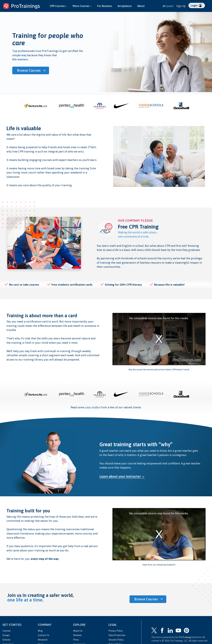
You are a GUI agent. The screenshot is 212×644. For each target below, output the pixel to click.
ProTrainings (185, 637)
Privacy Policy (116, 631)
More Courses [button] (82, 6)
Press (76, 640)
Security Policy (116, 640)
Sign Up (181, 6)
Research (43, 640)
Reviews (77, 635)
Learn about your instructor (120, 476)
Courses (7, 631)
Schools (6, 640)
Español (168, 6)
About (141, 6)
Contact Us (43, 635)
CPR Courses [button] (58, 6)
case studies (93, 407)
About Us (78, 631)
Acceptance (125, 6)
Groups (6, 635)
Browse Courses (29, 70)
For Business (105, 6)
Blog (40, 631)
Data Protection (117, 635)
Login (196, 5)
